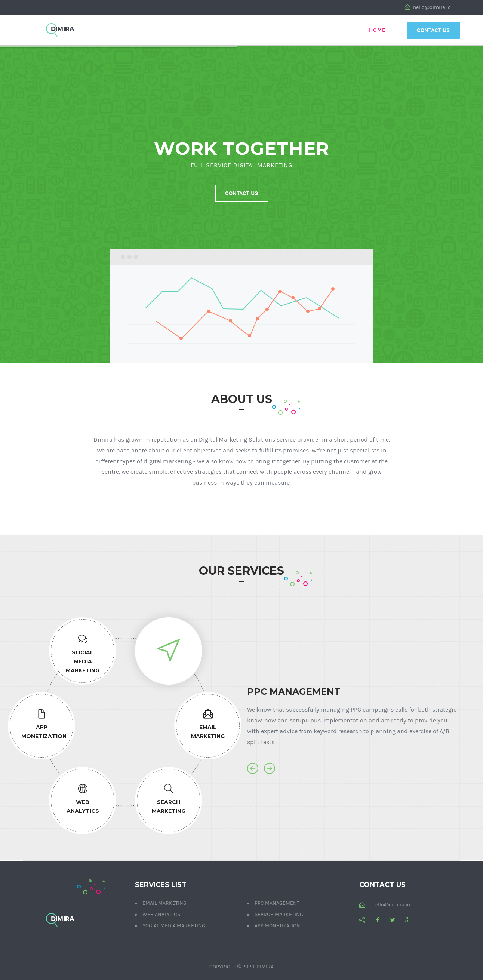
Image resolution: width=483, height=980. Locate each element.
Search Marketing (279, 915)
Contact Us (433, 30)
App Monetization (277, 926)
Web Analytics (161, 915)
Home (377, 30)
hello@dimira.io (428, 7)
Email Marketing (164, 903)
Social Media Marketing (174, 926)
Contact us (242, 193)
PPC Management (277, 903)
